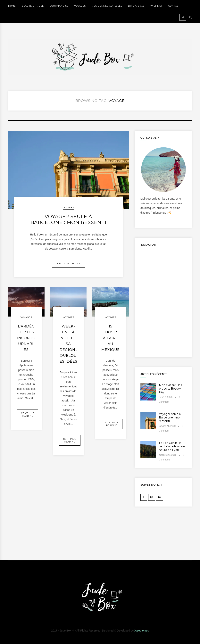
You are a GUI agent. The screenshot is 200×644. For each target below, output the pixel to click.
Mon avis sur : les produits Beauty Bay (170, 389)
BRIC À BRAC (136, 6)
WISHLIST (156, 6)
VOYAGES (80, 6)
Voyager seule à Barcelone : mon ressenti (68, 219)
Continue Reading (68, 264)
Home (12, 6)
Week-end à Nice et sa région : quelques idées (68, 344)
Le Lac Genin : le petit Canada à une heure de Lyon (172, 446)
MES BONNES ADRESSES (107, 6)
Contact (174, 6)
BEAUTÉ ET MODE (33, 6)
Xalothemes (142, 631)
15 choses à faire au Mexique (111, 338)
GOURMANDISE (59, 6)
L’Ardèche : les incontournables (26, 338)
